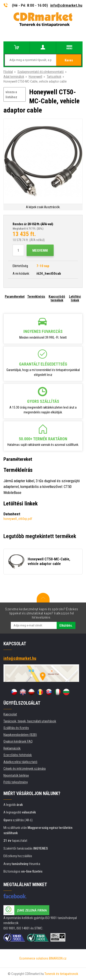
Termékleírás (36, 297)
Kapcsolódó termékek (57, 298)
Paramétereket (15, 297)
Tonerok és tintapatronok (61, 974)
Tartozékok (54, 77)
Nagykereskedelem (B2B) (20, 735)
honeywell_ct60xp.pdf (18, 519)
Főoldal (8, 72)
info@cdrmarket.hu (66, 5)
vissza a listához (11, 95)
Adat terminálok (14, 77)
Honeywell (35, 77)
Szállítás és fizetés (16, 728)
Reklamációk (12, 748)
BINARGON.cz (58, 958)
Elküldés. (66, 625)
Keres (69, 60)
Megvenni (40, 251)
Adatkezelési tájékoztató (20, 762)
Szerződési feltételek (18, 755)
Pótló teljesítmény (16, 782)
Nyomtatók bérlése (16, 775)
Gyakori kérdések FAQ (18, 741)
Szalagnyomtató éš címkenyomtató (41, 72)
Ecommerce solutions (34, 958)
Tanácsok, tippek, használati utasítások (30, 721)
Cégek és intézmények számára (25, 769)
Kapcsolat (10, 714)
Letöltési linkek (75, 298)
